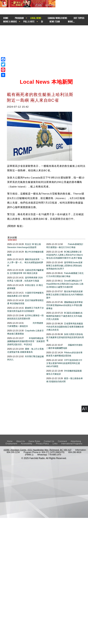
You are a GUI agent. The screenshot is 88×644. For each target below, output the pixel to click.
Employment (11, 444)
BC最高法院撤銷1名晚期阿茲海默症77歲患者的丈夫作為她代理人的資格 (64, 316)
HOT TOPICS (79, 18)
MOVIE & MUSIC (10, 22)
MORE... (71, 22)
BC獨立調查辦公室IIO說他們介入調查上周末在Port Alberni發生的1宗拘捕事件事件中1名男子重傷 (65, 255)
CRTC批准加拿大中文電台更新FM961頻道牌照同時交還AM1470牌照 (64, 363)
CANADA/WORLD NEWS (57, 18)
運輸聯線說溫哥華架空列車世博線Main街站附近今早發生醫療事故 (65, 305)
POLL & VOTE (29, 22)
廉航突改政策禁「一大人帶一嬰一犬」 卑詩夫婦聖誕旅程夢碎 (25, 262)
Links (55, 444)
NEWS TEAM (55, 22)
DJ (42, 22)
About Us (21, 441)
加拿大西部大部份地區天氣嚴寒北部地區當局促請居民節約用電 (65, 337)
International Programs (72, 444)
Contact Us (49, 441)
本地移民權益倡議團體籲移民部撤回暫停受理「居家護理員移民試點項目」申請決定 (26, 341)
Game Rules (34, 441)
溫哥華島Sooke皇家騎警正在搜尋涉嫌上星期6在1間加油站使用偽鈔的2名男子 (64, 266)
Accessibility (27, 444)
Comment (62, 441)
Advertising (76, 441)
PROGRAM (19, 18)
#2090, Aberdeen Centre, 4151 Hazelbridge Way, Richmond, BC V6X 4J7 (38, 450)
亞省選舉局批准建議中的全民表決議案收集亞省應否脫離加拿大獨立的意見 (65, 327)
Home (10, 441)
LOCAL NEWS (36, 18)
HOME (6, 18)
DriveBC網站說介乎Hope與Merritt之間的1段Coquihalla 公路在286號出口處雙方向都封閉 (65, 284)
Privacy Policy (43, 444)
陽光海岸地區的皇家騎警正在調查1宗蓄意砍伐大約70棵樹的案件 (65, 295)
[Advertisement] (43, 49)
